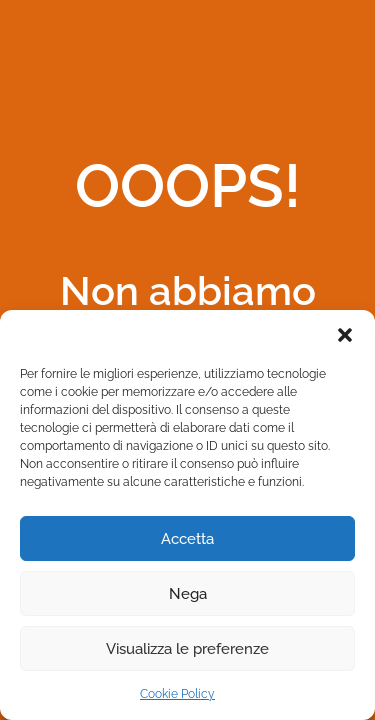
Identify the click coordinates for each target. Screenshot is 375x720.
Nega (188, 594)
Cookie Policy (177, 694)
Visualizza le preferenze (187, 649)
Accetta (187, 539)
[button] (345, 335)
